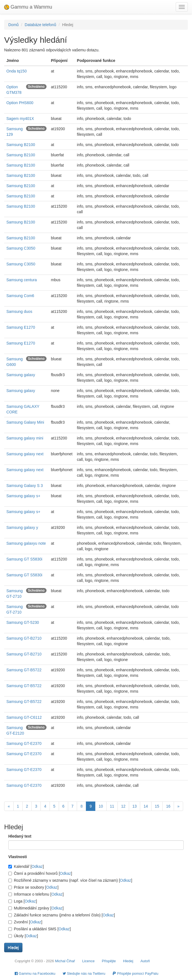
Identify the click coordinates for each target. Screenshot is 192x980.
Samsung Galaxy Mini (25, 422)
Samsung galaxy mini (25, 438)
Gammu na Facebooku (35, 973)
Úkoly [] (23, 936)
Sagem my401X (20, 119)
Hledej (128, 961)
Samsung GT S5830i (24, 559)
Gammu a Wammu (28, 7)
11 (112, 806)
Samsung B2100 (21, 145)
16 (168, 806)
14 (146, 806)
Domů (13, 25)
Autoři (145, 961)
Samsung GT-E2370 (24, 743)
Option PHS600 (20, 103)
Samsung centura (22, 280)
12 (123, 806)
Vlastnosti (18, 857)
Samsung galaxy (21, 375)
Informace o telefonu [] (36, 894)
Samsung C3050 (21, 248)
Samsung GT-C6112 (24, 717)
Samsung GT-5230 (23, 622)
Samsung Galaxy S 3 (25, 486)
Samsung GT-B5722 (24, 670)
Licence (89, 961)
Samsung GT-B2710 (24, 638)
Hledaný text (20, 836)
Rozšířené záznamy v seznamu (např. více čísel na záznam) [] (70, 880)
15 (157, 806)
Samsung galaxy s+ (23, 496)
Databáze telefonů (40, 25)
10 (101, 806)
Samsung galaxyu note (26, 543)
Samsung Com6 (20, 296)
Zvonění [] (25, 922)
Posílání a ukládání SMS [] (39, 929)
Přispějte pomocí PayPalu (135, 973)
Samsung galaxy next (25, 454)
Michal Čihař (65, 961)
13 (135, 806)
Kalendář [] (26, 866)
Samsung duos (19, 311)
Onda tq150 (16, 71)
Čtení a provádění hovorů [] (40, 873)
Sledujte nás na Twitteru (84, 973)
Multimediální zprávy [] (36, 908)
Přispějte (109, 961)
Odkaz (37, 866)
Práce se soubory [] (33, 887)
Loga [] (23, 901)
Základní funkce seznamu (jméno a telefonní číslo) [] (62, 915)
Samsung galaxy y (22, 527)
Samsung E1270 (21, 327)
